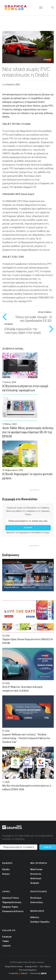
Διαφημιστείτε (31, 967)
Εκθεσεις (35, 917)
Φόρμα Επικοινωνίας (14, 967)
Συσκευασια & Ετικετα (13, 911)
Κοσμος (6, 874)
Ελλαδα (6, 869)
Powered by (38, 973)
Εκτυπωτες (36, 874)
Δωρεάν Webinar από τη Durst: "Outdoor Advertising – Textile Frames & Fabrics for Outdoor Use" (26, 738)
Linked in (6, 946)
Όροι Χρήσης (45, 967)
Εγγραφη (28, 528)
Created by (18, 973)
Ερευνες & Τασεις (11, 898)
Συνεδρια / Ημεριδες (40, 922)
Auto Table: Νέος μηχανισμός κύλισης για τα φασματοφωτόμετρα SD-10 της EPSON (28, 432)
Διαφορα (35, 883)
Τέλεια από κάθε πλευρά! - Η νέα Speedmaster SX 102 (33, 319)
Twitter (6, 941)
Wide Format (36, 869)
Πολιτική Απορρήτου (28, 970)
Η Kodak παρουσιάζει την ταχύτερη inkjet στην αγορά (23, 331)
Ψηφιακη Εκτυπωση (12, 902)
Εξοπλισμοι (36, 898)
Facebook (7, 937)
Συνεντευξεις (37, 902)
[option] (28, 47)
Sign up (48, 847)
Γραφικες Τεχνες (10, 907)
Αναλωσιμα (36, 878)
